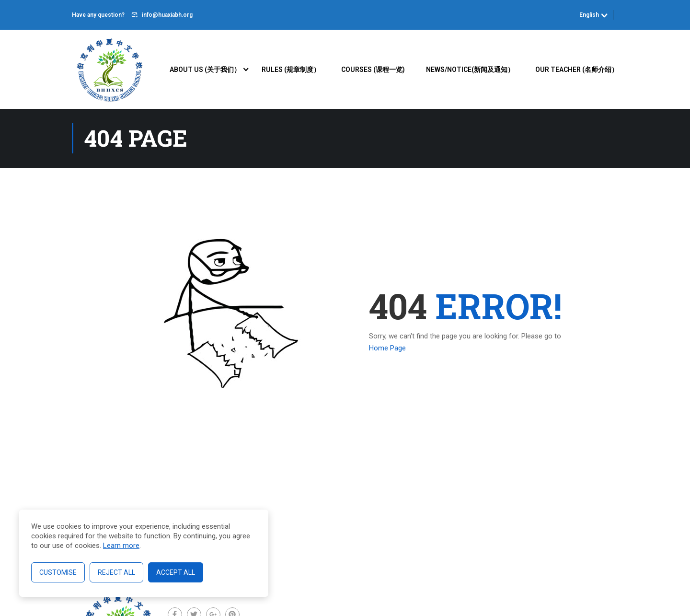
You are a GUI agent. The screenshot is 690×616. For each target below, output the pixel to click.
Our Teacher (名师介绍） (577, 70)
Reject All (116, 572)
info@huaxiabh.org (167, 15)
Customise (58, 572)
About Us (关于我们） (205, 70)
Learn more (121, 546)
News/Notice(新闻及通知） (470, 70)
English (589, 15)
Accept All (176, 572)
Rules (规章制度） (291, 70)
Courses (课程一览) (373, 70)
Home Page (387, 349)
